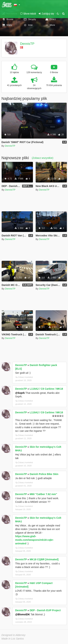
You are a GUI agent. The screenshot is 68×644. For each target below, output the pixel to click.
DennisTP (27, 44)
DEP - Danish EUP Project (45, 610)
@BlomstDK (23, 614)
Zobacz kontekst (24, 377)
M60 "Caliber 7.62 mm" (43, 494)
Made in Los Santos (13, 639)
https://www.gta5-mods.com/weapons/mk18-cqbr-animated (34, 540)
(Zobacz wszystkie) (43, 158)
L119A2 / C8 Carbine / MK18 (46, 389)
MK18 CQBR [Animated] (44, 559)
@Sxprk (20, 393)
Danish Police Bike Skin (44, 474)
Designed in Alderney (13, 635)
